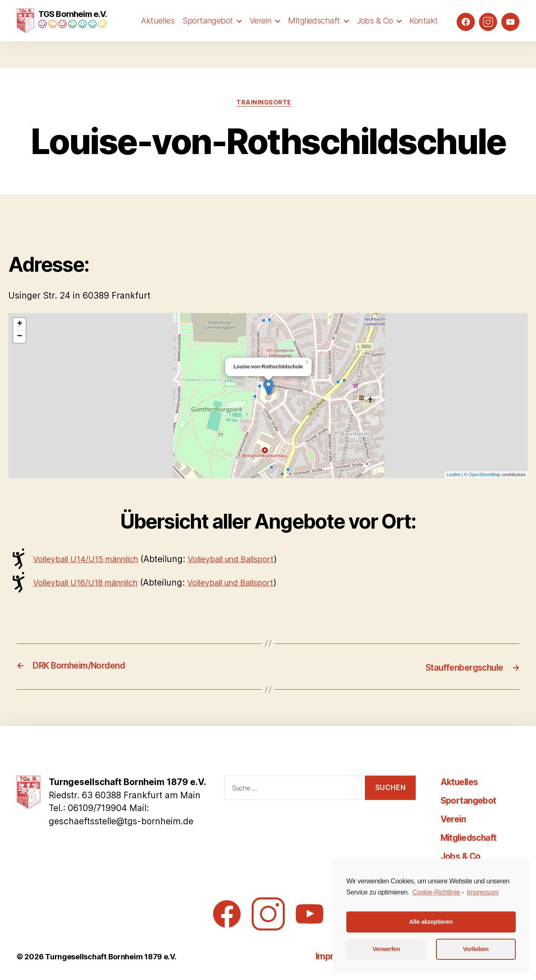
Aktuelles (158, 36)
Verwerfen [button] (386, 949)
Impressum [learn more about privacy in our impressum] (483, 892)
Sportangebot (208, 36)
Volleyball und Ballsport (248, 559)
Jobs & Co (375, 36)
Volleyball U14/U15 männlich (92, 559)
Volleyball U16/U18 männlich (91, 583)
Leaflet (454, 475)
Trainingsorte (264, 102)
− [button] (20, 337)
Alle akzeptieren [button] (431, 922)
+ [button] (20, 325)
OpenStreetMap (485, 475)
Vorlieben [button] (476, 949)
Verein (261, 36)
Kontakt (424, 36)
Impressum (308, 956)
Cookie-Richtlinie (436, 892)
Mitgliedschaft (314, 36)
